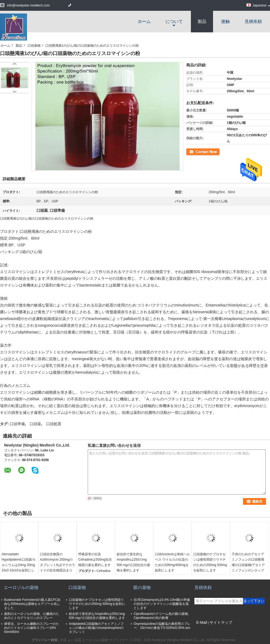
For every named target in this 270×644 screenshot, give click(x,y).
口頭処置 (54, 424)
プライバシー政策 (45, 640)
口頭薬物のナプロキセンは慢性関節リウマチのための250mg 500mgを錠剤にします (210, 562)
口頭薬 (35, 424)
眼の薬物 (142, 587)
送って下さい (254, 601)
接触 (225, 21)
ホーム (144, 21)
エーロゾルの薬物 (21, 587)
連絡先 (191, 151)
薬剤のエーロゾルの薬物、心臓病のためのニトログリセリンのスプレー (32, 616)
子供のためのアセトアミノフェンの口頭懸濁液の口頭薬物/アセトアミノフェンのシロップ (248, 562)
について (174, 21)
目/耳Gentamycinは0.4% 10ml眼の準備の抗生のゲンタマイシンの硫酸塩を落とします (162, 604)
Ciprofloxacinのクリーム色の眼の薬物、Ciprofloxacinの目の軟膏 (162, 616)
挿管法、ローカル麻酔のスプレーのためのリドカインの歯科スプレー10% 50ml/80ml (32, 628)
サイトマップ (221, 622)
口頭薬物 (34, 46)
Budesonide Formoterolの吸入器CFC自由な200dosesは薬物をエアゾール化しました (32, 604)
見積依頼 (253, 21)
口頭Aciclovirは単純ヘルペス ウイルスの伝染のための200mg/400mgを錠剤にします (172, 562)
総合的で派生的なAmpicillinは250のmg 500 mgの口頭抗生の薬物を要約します (133, 562)
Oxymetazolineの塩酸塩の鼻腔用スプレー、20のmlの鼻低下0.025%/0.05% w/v (162, 626)
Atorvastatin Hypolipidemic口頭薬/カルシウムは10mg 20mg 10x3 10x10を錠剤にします (19, 565)
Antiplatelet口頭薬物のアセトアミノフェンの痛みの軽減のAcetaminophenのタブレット (96, 628)
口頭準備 (17, 424)
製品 (202, 21)
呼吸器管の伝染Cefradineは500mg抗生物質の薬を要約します (95, 560)
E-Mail (202, 622)
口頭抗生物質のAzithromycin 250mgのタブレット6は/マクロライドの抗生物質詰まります (58, 565)
